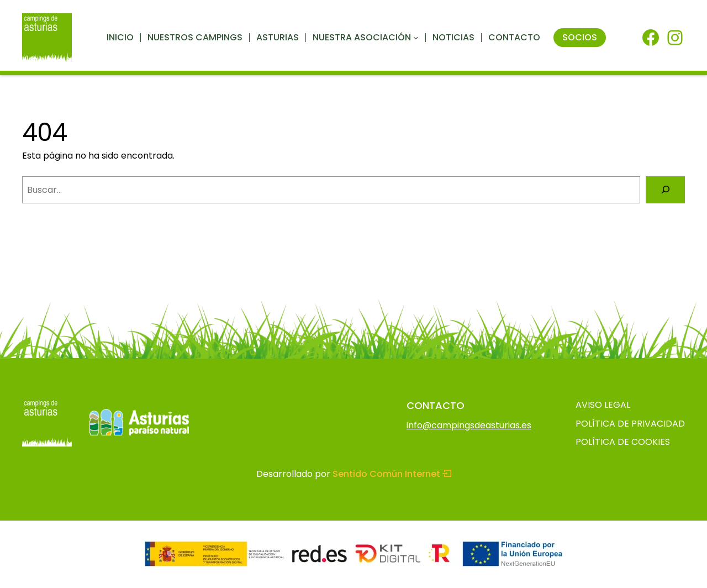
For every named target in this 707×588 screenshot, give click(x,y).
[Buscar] (665, 190)
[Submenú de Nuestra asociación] (416, 38)
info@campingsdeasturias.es (469, 425)
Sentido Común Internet (392, 474)
